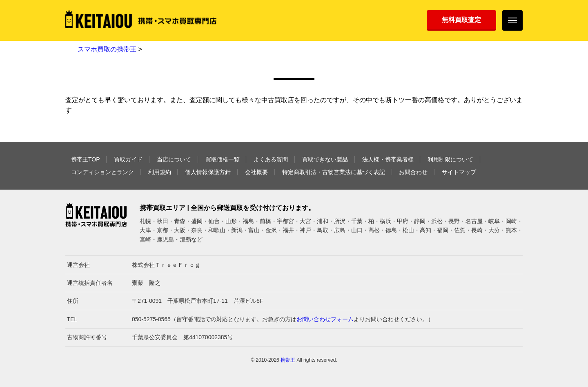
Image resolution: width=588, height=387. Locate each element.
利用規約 (160, 172)
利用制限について (450, 159)
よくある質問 (271, 159)
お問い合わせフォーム (325, 319)
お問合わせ (413, 172)
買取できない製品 (325, 159)
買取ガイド (128, 159)
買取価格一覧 (223, 159)
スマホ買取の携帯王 (107, 49)
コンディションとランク (102, 172)
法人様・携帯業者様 (388, 159)
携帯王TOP (86, 159)
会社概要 (256, 172)
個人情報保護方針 (208, 172)
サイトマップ (459, 172)
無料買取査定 (461, 20)
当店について (174, 159)
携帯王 (288, 360)
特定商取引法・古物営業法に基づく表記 (334, 172)
